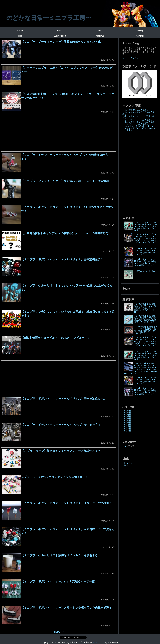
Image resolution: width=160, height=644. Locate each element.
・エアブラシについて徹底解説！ (137, 120)
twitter (127, 465)
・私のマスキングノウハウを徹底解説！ (138, 113)
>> (63, 632)
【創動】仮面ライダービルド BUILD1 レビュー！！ (56, 338)
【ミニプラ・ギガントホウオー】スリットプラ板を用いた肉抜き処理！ (67, 607)
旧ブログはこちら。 (131, 58)
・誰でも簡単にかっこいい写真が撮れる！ (139, 117)
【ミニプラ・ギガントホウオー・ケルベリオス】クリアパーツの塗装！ (67, 503)
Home (20, 30)
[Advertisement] (59, 134)
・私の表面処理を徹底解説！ (135, 110)
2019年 (128, 425)
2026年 (128, 411)
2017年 (128, 429)
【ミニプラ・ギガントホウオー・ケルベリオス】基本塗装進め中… (63, 398)
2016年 (128, 431)
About (60, 30)
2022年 (128, 419)
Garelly (140, 30)
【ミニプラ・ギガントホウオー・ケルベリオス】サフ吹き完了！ (62, 425)
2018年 (128, 427)
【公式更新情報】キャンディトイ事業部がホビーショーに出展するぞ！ (66, 233)
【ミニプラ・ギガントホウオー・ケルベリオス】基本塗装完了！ (62, 259)
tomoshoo (97, 642)
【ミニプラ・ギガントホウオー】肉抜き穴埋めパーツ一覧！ (59, 581)
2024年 (128, 415)
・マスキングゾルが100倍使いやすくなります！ (139, 129)
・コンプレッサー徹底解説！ (135, 124)
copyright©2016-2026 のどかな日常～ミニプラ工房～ (66, 642)
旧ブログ (128, 463)
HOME (57, 632)
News (100, 30)
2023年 (128, 417)
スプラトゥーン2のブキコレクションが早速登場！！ (55, 477)
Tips (20, 36)
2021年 (128, 421)
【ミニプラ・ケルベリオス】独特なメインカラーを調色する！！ (62, 555)
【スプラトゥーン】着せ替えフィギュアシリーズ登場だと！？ (61, 451)
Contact (140, 36)
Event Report (60, 36)
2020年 (128, 423)
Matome (100, 36)
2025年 (128, 413)
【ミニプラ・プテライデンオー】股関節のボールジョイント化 (61, 42)
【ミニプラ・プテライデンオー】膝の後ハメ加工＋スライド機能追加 (65, 181)
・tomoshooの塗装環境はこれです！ (139, 126)
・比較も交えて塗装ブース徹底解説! (139, 122)
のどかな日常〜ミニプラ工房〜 (49, 18)
